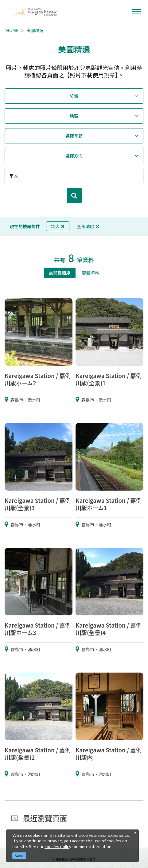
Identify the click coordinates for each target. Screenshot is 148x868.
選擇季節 (74, 136)
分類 (74, 96)
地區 (74, 116)
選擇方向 (74, 156)
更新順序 (91, 273)
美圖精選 (35, 30)
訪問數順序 (60, 273)
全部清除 (88, 226)
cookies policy (58, 846)
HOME (12, 30)
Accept (19, 856)
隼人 (58, 226)
